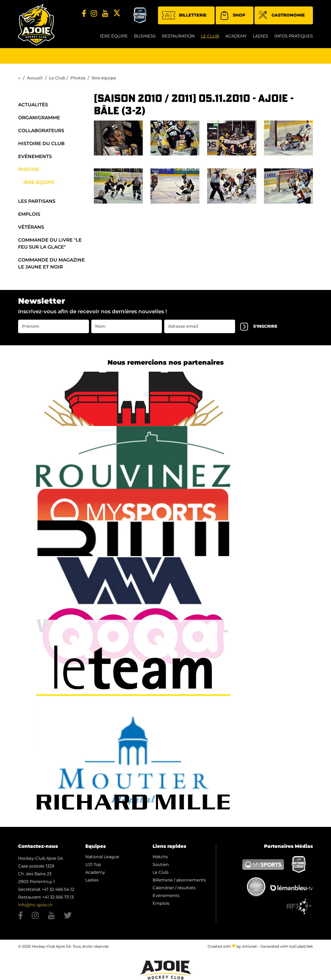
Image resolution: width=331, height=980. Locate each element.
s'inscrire (259, 327)
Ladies (261, 36)
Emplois (29, 214)
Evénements (35, 156)
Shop (233, 15)
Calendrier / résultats (174, 888)
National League (102, 857)
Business (145, 36)
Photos (78, 78)
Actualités (33, 105)
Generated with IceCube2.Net (287, 946)
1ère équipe (114, 36)
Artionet (250, 946)
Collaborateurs (41, 131)
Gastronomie (282, 16)
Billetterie (184, 15)
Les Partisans (37, 201)
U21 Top (93, 865)
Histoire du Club (41, 144)
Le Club (210, 36)
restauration (178, 36)
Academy (236, 36)
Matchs (160, 857)
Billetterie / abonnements (179, 880)
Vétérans (31, 227)
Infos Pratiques (294, 36)
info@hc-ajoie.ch (35, 905)
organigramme (39, 118)
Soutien (161, 865)
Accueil (35, 78)
